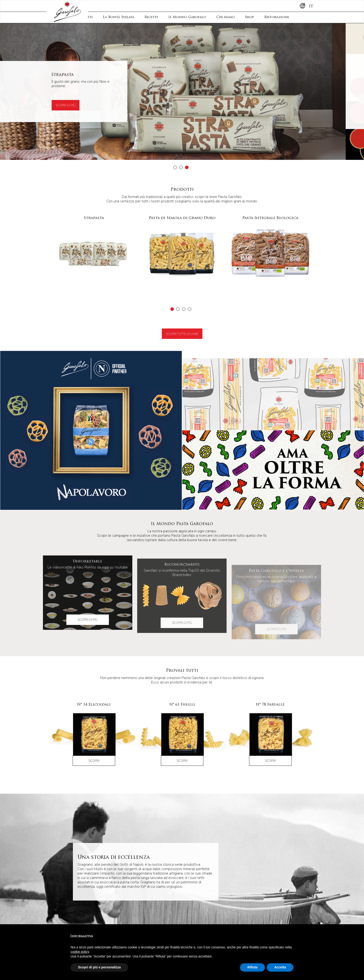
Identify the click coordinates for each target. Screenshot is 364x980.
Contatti (142, 847)
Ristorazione (277, 17)
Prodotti (81, 847)
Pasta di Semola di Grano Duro (91, 917)
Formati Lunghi (143, 914)
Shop (249, 17)
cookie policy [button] (80, 952)
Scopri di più (84, 106)
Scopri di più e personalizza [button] (99, 967)
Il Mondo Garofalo (187, 17)
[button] (175, 167)
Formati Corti (142, 919)
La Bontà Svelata (119, 17)
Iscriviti (203, 871)
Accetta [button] (280, 967)
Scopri (94, 774)
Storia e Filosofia (90, 873)
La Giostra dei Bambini (89, 923)
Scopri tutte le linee (182, 357)
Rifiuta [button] (253, 967)
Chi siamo (226, 17)
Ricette (151, 17)
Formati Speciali (145, 923)
